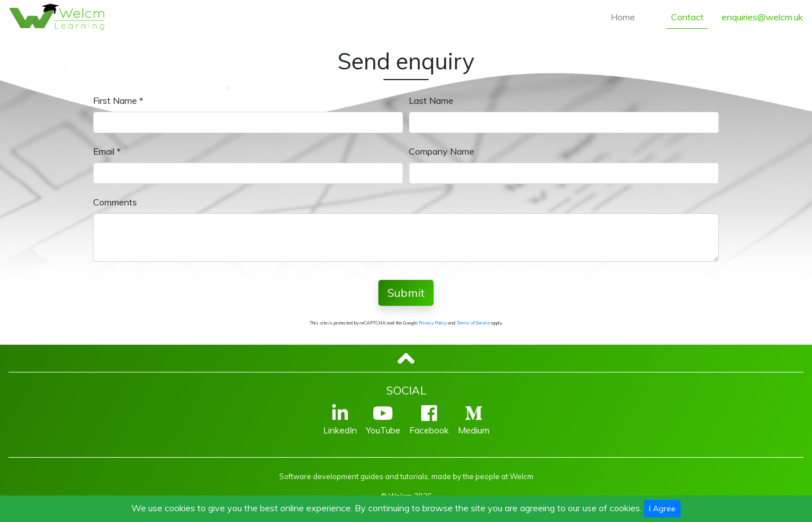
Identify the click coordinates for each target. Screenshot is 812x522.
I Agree (662, 508)
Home (623, 17)
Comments (115, 202)
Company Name (442, 151)
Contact (687, 17)
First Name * (118, 100)
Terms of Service (473, 323)
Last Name (431, 100)
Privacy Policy (433, 323)
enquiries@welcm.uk (762, 17)
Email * (107, 151)
